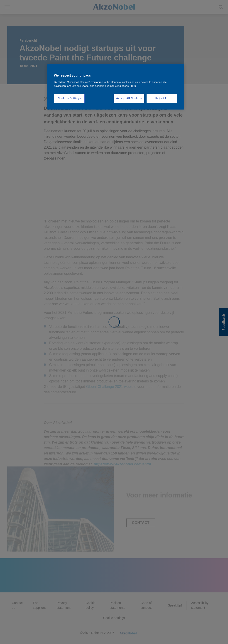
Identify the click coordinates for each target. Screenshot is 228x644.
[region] (116, 87)
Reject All (162, 98)
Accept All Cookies (129, 98)
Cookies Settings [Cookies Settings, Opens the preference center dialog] (69, 98)
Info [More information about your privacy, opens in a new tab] (134, 86)
